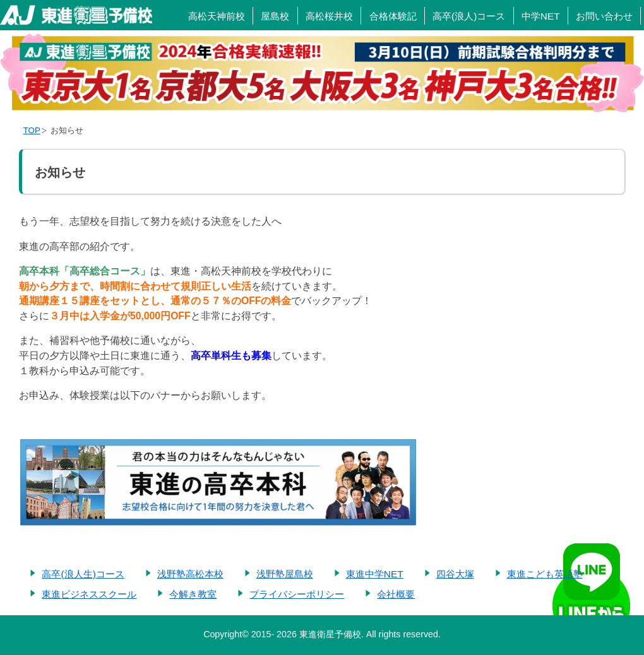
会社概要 (396, 593)
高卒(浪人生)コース (83, 573)
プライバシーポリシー (297, 593)
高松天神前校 (217, 16)
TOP (32, 130)
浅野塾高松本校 (190, 573)
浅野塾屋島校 (285, 573)
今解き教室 (193, 593)
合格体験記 (393, 16)
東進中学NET (375, 573)
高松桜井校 (329, 16)
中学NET (541, 16)
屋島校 (275, 16)
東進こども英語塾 (545, 573)
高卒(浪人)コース (469, 16)
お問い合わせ (604, 16)
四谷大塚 (455, 573)
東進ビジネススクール (89, 593)
